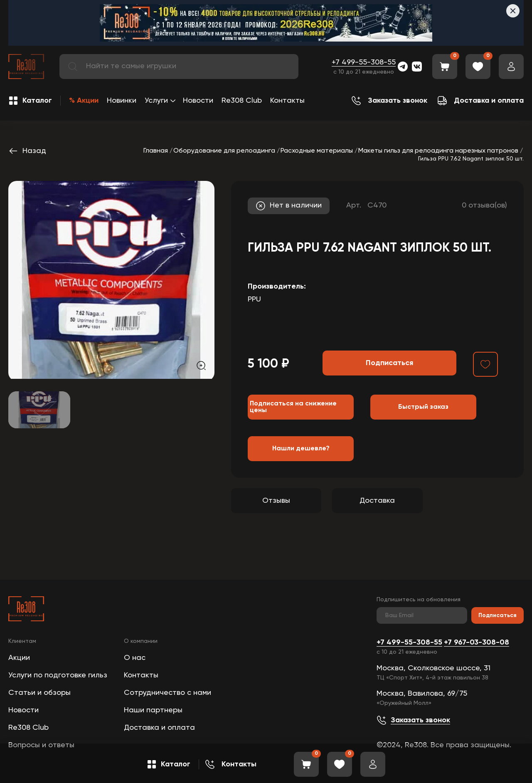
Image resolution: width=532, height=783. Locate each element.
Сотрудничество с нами (167, 693)
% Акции (84, 101)
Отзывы (276, 501)
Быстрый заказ (423, 407)
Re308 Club (242, 101)
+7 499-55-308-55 (364, 62)
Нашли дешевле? (301, 449)
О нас (135, 658)
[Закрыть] (513, 11)
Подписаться (498, 615)
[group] (111, 280)
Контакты (287, 101)
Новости (198, 101)
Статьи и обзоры (39, 693)
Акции (19, 658)
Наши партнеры (153, 710)
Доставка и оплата (159, 728)
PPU (254, 299)
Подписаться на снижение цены (293, 407)
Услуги (156, 101)
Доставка (377, 501)
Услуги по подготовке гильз (58, 675)
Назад (27, 151)
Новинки (122, 101)
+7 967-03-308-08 (477, 642)
